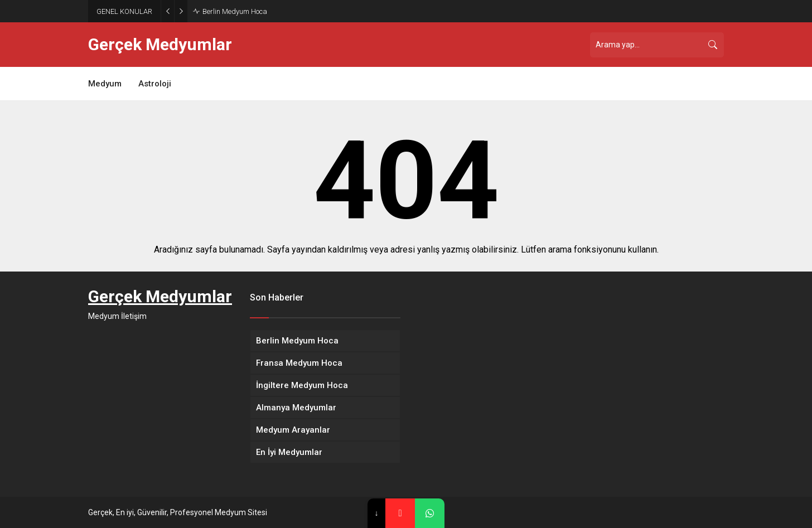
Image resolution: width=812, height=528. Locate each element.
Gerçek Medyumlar (160, 45)
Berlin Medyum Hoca (235, 11)
